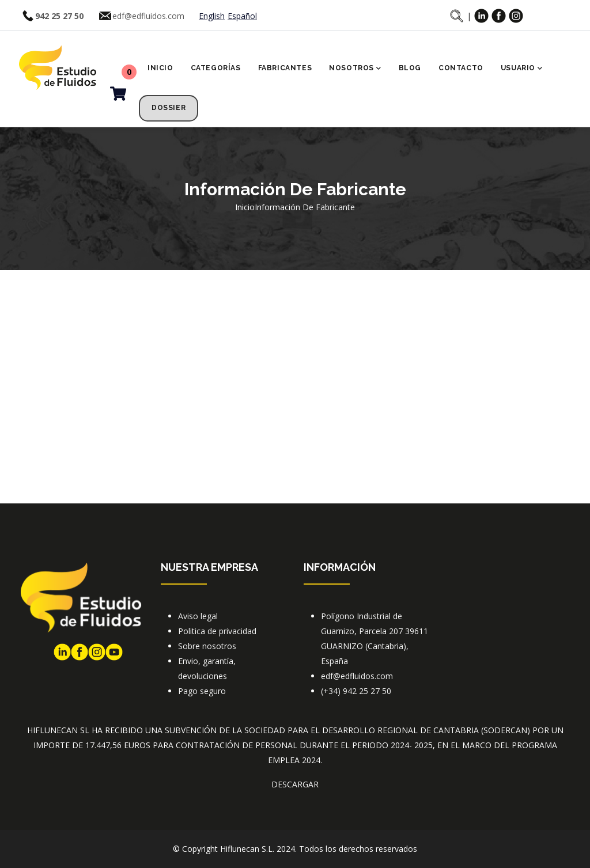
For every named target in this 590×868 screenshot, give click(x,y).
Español (242, 16)
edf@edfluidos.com (148, 16)
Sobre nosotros (207, 646)
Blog (410, 68)
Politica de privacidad (217, 631)
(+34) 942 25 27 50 (356, 691)
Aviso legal (198, 616)
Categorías (216, 68)
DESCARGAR (295, 784)
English (212, 16)
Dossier (169, 108)
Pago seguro (202, 691)
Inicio (160, 68)
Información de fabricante (305, 207)
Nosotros (355, 69)
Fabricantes (285, 68)
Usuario (522, 69)
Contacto (461, 68)
